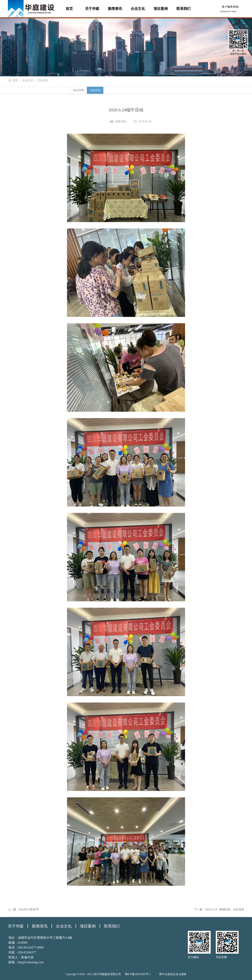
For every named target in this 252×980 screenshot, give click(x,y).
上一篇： (23, 909)
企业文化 (28, 80)
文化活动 (43, 80)
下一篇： (219, 909)
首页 (69, 9)
